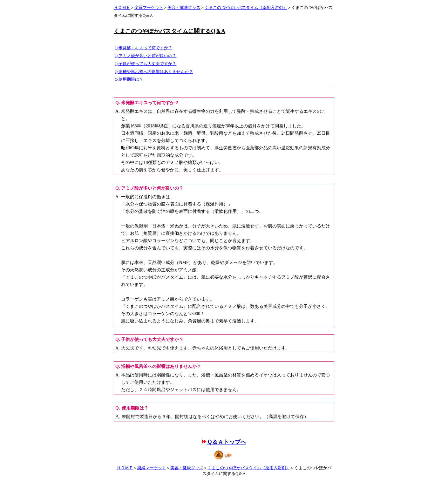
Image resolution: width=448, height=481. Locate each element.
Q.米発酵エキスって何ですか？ (143, 48)
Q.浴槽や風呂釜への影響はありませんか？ (154, 72)
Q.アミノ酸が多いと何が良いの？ (146, 56)
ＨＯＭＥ (122, 7)
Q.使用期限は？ (129, 79)
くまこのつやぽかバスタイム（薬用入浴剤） (246, 7)
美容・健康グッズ (184, 7)
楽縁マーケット (149, 7)
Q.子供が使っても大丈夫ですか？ (146, 64)
